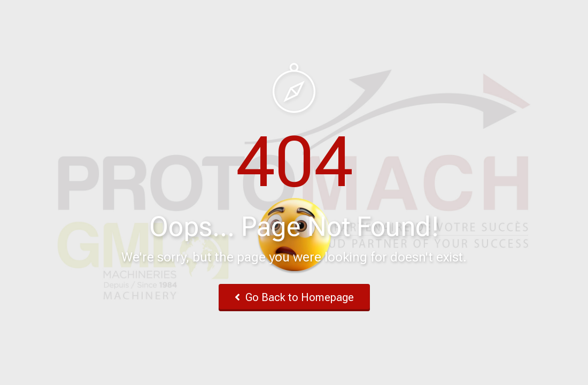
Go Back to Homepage (294, 297)
